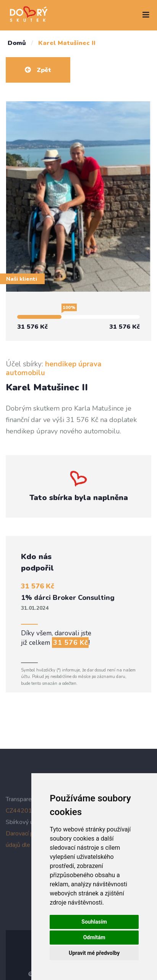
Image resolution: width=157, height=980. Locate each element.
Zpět (38, 70)
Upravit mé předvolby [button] (94, 953)
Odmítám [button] (94, 937)
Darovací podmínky (31, 835)
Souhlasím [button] (94, 922)
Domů (17, 43)
